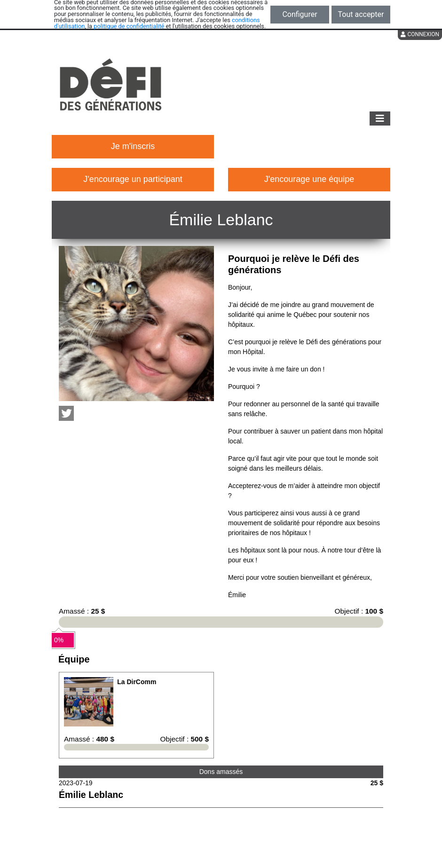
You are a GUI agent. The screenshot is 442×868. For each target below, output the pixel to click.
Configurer (300, 14)
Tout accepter (361, 14)
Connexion (420, 34)
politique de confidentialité (129, 26)
